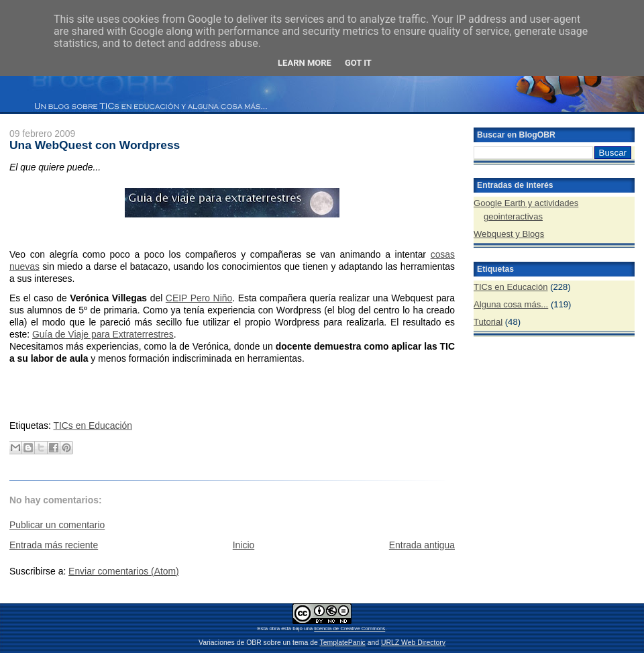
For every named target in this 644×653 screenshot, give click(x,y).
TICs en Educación (93, 425)
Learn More (305, 63)
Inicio (244, 545)
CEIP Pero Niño (199, 298)
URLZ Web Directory (413, 643)
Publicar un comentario (57, 525)
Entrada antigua (422, 545)
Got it (358, 63)
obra (274, 629)
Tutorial (488, 322)
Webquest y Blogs (509, 234)
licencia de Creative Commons (350, 629)
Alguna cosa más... (511, 304)
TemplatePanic (342, 643)
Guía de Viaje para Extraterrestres (103, 334)
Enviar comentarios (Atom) (124, 571)
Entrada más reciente (54, 545)
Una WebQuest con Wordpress (95, 145)
